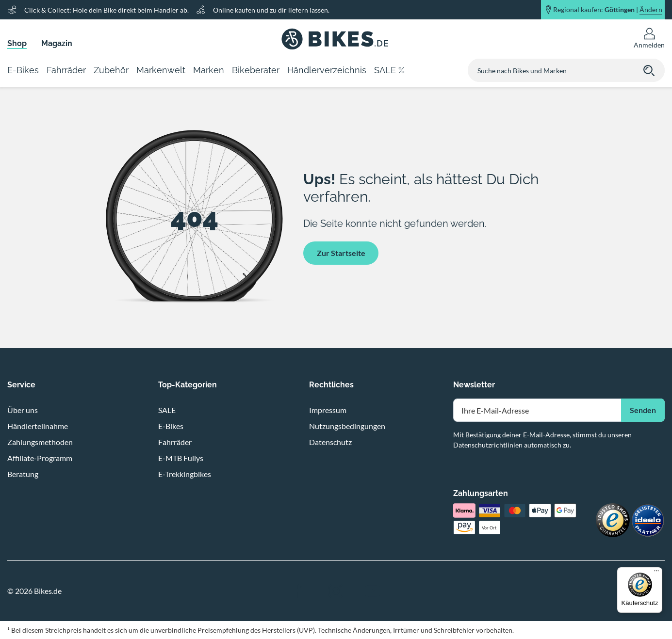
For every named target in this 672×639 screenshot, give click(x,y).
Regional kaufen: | (608, 10)
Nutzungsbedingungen (347, 426)
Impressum (328, 410)
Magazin (57, 43)
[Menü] (656, 573)
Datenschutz (330, 442)
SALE (167, 410)
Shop (17, 43)
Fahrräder (175, 442)
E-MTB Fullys (181, 458)
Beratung (23, 474)
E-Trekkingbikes (185, 474)
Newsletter (474, 385)
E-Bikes (171, 426)
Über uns (23, 410)
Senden (643, 410)
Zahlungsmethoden (40, 442)
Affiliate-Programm (40, 458)
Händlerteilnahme (38, 426)
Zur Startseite (341, 253)
